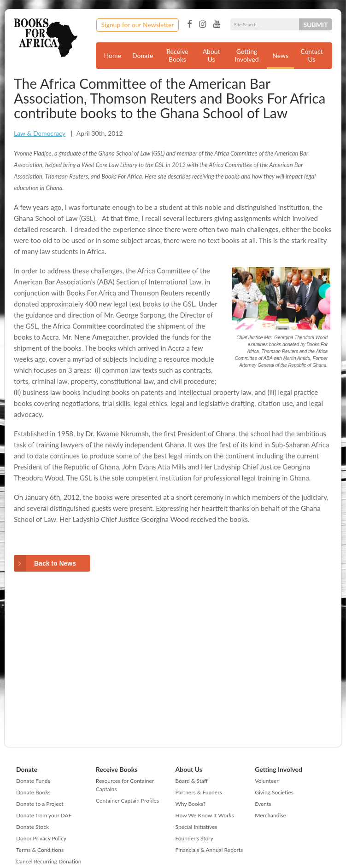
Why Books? (191, 804)
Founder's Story (194, 838)
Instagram (202, 24)
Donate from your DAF (44, 815)
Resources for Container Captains (125, 785)
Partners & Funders (199, 792)
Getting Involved (247, 55)
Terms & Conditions (40, 850)
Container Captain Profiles (127, 801)
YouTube (217, 24)
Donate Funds (33, 781)
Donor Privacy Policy (41, 838)
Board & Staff (192, 781)
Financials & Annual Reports (209, 850)
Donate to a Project (40, 804)
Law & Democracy (40, 133)
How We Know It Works (205, 815)
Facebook (189, 24)
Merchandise (270, 815)
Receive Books (177, 55)
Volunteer (267, 781)
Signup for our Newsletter (138, 25)
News (280, 55)
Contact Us (312, 55)
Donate (143, 55)
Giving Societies (274, 792)
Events (263, 804)
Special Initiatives (196, 827)
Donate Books (33, 792)
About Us (211, 55)
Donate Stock (32, 827)
